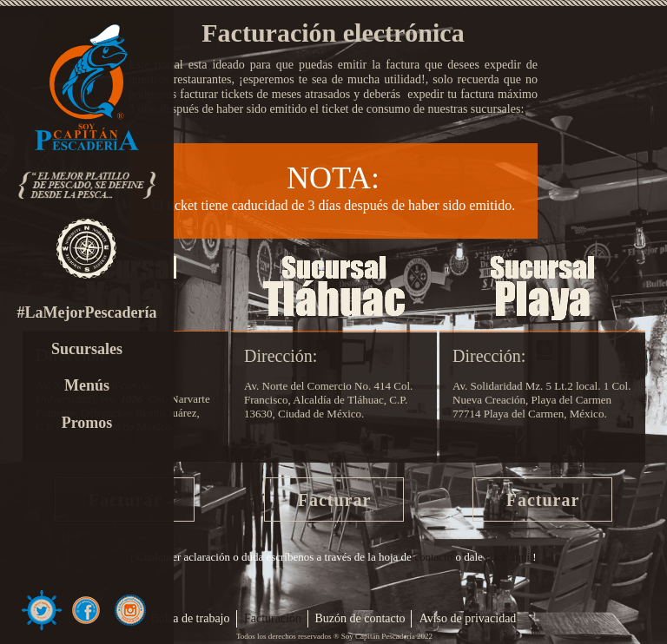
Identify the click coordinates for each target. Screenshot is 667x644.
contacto (433, 557)
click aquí (508, 557)
